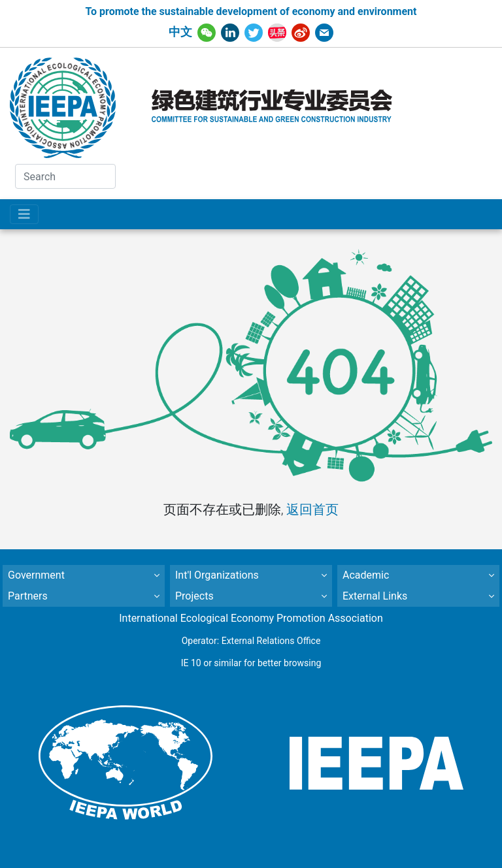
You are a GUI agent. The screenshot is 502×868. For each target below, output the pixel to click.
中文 (180, 32)
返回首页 (312, 509)
